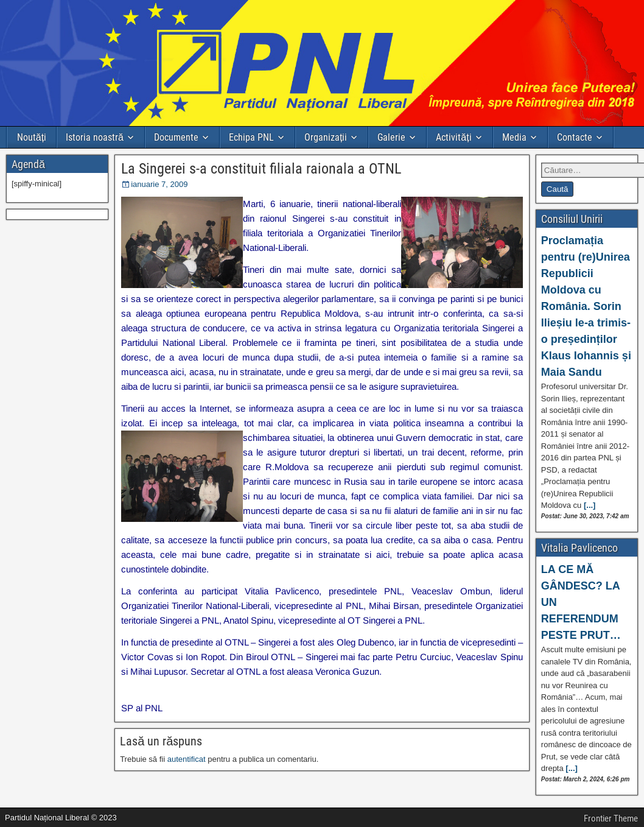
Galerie (391, 137)
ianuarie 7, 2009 (159, 184)
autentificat (187, 759)
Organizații (326, 137)
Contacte (575, 137)
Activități (453, 137)
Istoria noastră (95, 137)
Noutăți (32, 137)
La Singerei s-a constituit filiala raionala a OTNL (261, 169)
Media (514, 137)
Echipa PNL (251, 137)
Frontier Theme (611, 818)
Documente (176, 137)
